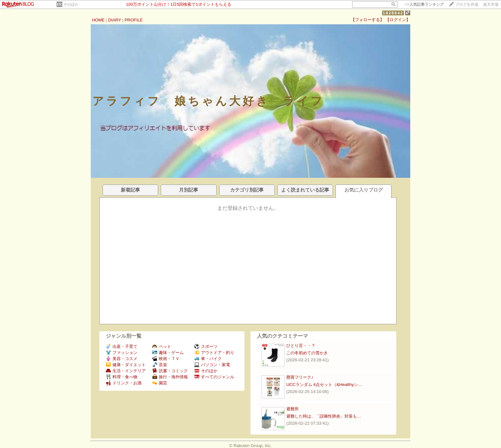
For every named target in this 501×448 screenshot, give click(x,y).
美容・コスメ (122, 359)
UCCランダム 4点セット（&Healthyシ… (324, 385)
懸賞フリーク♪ (300, 377)
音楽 (160, 365)
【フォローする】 (367, 20)
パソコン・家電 (212, 365)
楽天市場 (491, 4)
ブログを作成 (467, 4)
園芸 (160, 383)
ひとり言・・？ (301, 346)
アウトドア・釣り (214, 353)
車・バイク (208, 359)
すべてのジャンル (214, 377)
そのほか (71, 4)
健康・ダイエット (126, 365)
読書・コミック (170, 371)
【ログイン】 (398, 20)
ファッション (122, 353)
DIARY (115, 20)
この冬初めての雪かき (307, 353)
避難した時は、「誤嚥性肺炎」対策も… (324, 416)
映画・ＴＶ (166, 359)
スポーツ (206, 346)
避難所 (293, 409)
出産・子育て (122, 346)
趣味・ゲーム (168, 353)
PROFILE (134, 20)
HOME (98, 20)
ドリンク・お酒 (124, 383)
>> (424, 4)
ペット (162, 346)
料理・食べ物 (122, 377)
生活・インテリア (126, 371)
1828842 (393, 13)
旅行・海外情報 (170, 377)
